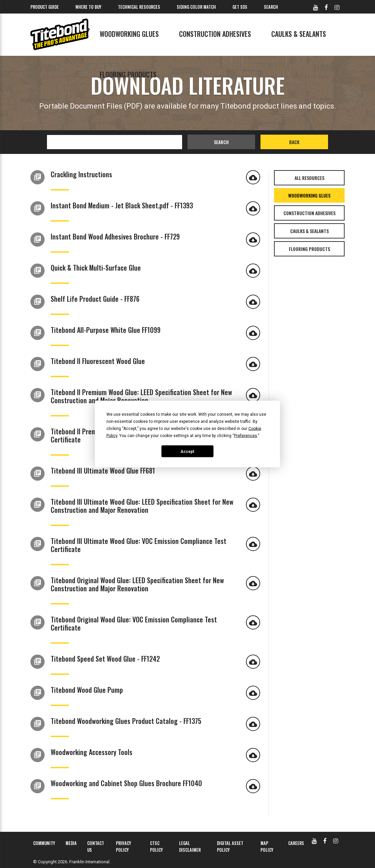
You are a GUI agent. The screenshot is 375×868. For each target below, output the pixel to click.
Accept (187, 451)
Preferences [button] (246, 436)
